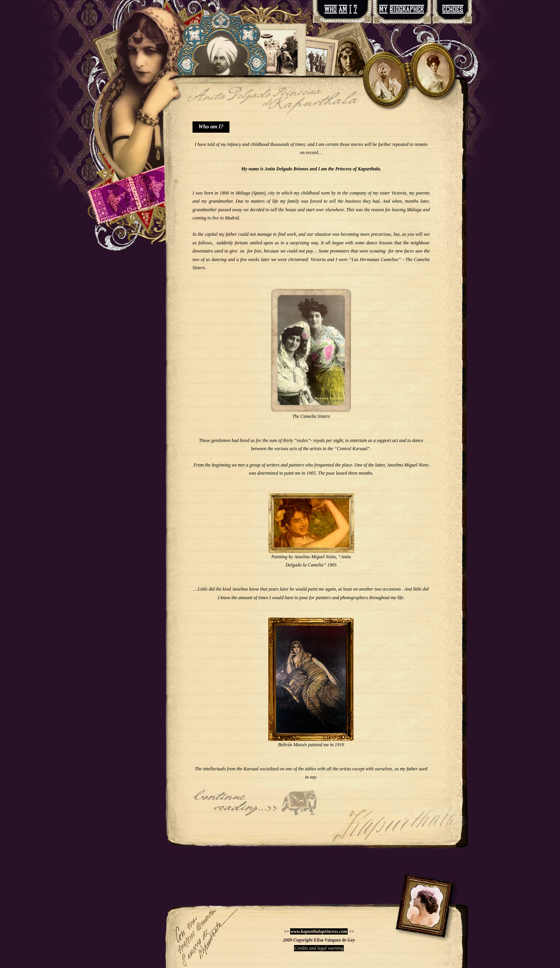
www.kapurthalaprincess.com (319, 931)
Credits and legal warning (319, 948)
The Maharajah (255, 803)
